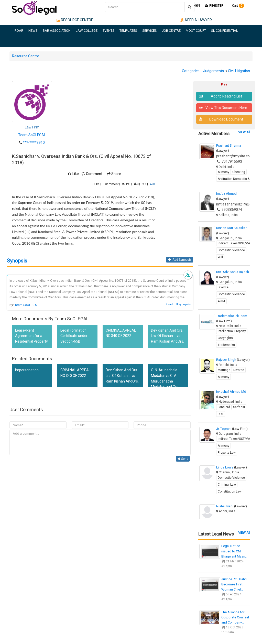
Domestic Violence (231, 250)
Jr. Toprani (232, 429)
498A (221, 301)
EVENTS (108, 31)
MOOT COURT (196, 31)
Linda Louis (232, 467)
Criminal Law (227, 485)
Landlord (224, 407)
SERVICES (150, 31)
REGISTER (214, 6)
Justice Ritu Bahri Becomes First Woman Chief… (234, 584)
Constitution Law (230, 492)
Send (183, 459)
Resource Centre (26, 56)
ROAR (19, 31)
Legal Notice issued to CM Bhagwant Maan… (234, 551)
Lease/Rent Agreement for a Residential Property (31, 336)
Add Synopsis (179, 260)
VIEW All (244, 132)
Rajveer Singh (233, 360)
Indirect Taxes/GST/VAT (235, 243)
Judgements (214, 71)
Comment (92, 174)
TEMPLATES (128, 31)
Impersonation (27, 370)
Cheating (239, 172)
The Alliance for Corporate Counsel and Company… (235, 617)
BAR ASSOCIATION (57, 31)
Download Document (221, 119)
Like (96, 184)
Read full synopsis (178, 304)
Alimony (223, 172)
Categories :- (192, 71)
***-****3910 (34, 143)
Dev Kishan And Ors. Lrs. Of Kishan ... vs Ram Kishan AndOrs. (167, 336)
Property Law (227, 453)
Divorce (223, 287)
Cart (236, 6)
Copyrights (225, 338)
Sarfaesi (239, 407)
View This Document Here (223, 108)
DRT (221, 414)
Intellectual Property (232, 331)
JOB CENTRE (171, 31)
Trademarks (226, 345)
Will (220, 257)
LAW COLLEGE (87, 31)
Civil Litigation (239, 71)
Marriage (224, 370)
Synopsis (17, 261)
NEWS (33, 31)
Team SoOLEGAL (32, 135)
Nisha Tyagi (232, 506)
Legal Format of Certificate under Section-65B (74, 336)
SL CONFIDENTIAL (225, 31)
